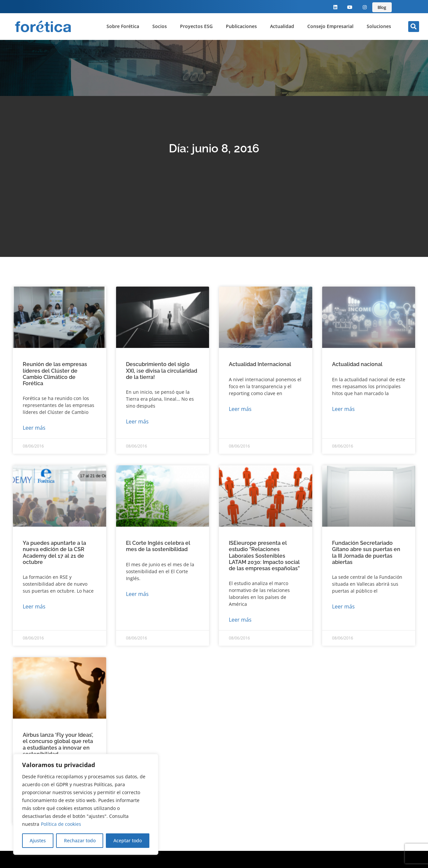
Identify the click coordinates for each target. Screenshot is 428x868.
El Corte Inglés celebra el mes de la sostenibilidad (158, 546)
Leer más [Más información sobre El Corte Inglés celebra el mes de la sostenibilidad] (137, 594)
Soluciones (379, 26)
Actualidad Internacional (260, 364)
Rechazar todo (79, 840)
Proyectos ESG (196, 26)
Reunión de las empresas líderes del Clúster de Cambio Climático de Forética (55, 374)
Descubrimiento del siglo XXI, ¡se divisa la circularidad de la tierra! (162, 371)
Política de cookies (61, 824)
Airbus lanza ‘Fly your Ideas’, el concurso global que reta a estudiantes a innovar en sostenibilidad (58, 744)
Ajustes (38, 840)
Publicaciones (241, 26)
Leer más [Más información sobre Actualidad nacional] (343, 409)
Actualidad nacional (357, 364)
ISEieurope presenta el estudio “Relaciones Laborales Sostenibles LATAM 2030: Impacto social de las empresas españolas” (264, 556)
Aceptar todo (128, 840)
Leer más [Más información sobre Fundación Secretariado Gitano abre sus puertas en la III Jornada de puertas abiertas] (343, 606)
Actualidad (282, 26)
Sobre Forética (123, 26)
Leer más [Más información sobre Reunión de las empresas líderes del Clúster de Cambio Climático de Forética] (34, 428)
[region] (86, 804)
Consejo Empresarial (330, 26)
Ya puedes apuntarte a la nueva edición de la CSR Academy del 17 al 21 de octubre (54, 553)
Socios (160, 26)
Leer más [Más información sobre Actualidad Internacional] (240, 409)
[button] (414, 27)
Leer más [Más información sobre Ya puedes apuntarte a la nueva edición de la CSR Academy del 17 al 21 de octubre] (34, 606)
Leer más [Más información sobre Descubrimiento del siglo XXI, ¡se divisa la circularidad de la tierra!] (137, 421)
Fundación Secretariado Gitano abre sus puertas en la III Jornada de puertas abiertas (366, 553)
